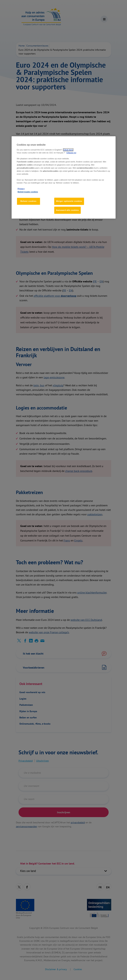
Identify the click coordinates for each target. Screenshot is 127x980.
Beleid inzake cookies (28, 192)
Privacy (21, 189)
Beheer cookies (28, 201)
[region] (64, 177)
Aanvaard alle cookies (67, 210)
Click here (68, 150)
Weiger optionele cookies (69, 201)
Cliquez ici (71, 153)
